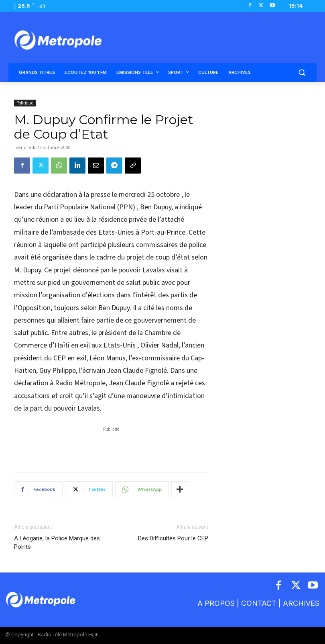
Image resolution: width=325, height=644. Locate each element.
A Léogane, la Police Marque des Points (57, 543)
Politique (25, 103)
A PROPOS (217, 603)
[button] (302, 73)
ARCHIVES (301, 603)
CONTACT (259, 603)
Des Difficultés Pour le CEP (173, 538)
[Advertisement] (111, 446)
